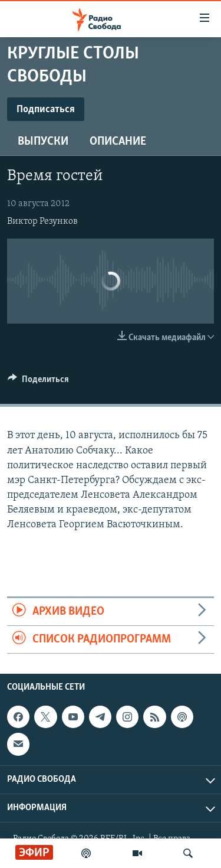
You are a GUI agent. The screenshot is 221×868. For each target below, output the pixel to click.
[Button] (38, 382)
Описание (118, 142)
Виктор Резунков (42, 221)
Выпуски (43, 142)
